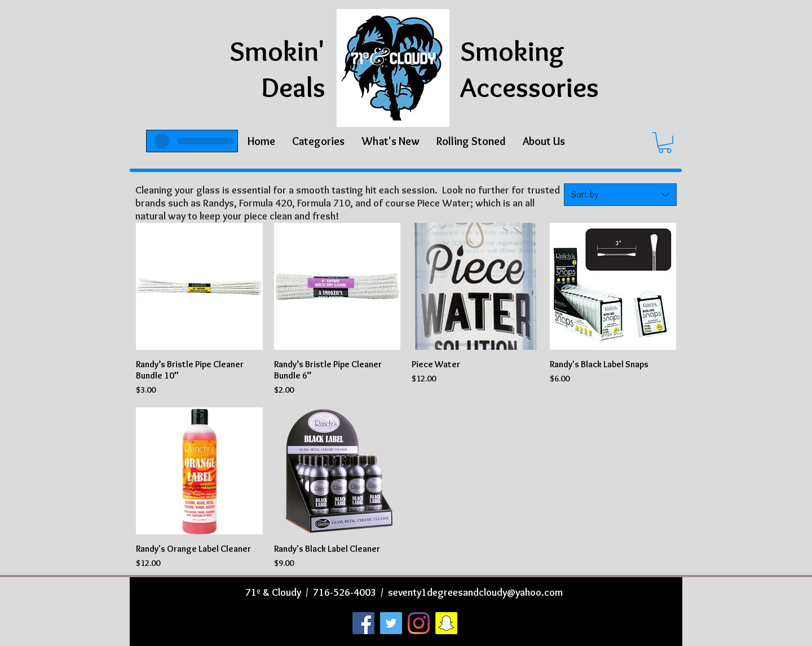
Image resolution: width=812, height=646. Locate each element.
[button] (318, 141)
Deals (293, 87)
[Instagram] (419, 623)
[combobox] (620, 195)
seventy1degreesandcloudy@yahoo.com (475, 592)
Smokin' (277, 51)
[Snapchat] (446, 623)
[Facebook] (363, 623)
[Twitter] (391, 623)
